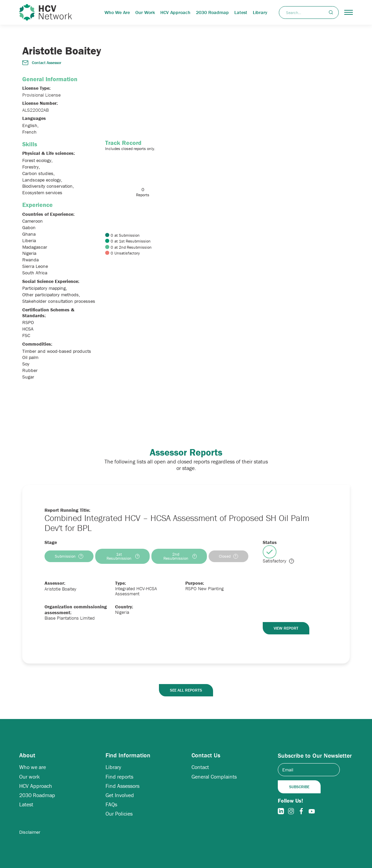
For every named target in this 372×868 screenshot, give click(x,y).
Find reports (119, 777)
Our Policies (119, 814)
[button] (349, 12)
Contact (200, 767)
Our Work (145, 12)
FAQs (111, 804)
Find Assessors (122, 786)
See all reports (186, 690)
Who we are (33, 767)
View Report (286, 628)
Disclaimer (30, 832)
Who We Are (117, 12)
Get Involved (120, 795)
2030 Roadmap (212, 12)
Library (260, 12)
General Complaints (214, 777)
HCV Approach (175, 12)
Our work (29, 777)
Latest (241, 12)
